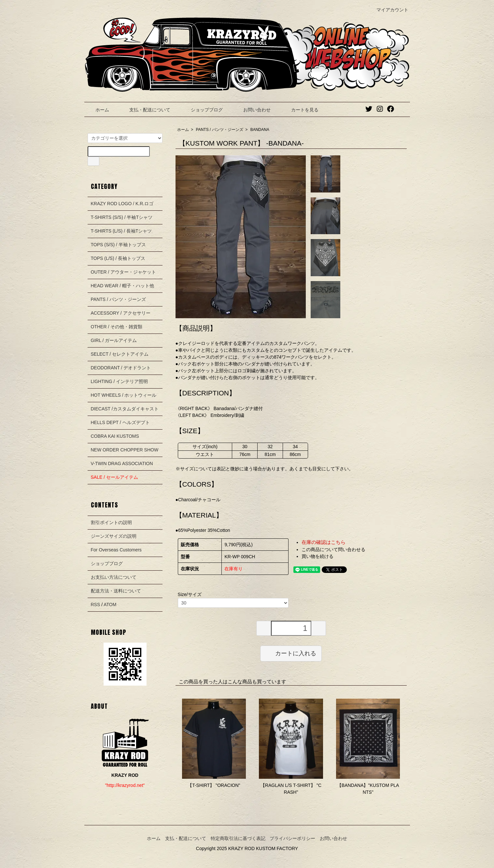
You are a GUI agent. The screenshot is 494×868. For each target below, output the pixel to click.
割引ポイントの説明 (111, 522)
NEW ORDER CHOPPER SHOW (125, 450)
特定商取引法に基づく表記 (238, 838)
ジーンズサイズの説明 (114, 536)
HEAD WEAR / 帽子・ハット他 (122, 286)
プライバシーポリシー (292, 838)
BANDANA (260, 130)
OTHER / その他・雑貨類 (117, 327)
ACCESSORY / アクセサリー (121, 313)
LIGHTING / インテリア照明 (120, 381)
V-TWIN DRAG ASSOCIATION (122, 463)
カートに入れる (291, 653)
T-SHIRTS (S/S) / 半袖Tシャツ (122, 217)
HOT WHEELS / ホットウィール (124, 395)
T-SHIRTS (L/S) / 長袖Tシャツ (121, 231)
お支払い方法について (114, 577)
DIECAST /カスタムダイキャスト (125, 409)
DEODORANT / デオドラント (121, 368)
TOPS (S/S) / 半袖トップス (118, 245)
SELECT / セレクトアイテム (120, 354)
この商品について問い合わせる (333, 549)
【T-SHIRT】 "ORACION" (214, 785)
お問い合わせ (252, 110)
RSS (96, 605)
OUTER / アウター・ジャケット (124, 272)
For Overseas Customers (116, 550)
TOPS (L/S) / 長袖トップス (118, 258)
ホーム (98, 110)
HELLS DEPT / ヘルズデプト (120, 422)
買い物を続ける (318, 556)
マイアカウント (389, 10)
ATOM (110, 605)
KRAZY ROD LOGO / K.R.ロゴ (122, 204)
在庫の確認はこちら (324, 542)
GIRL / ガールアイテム (114, 340)
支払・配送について (145, 110)
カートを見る (300, 110)
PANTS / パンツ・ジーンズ (220, 130)
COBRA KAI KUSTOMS (115, 436)
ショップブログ (202, 110)
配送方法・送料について (116, 591)
